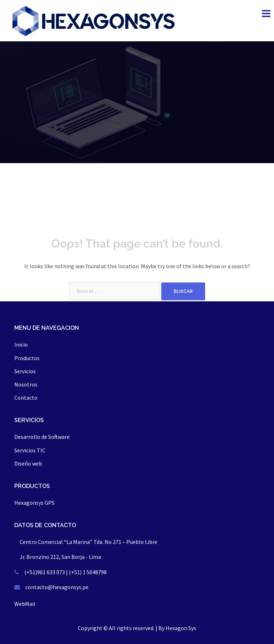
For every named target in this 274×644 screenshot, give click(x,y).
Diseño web (28, 463)
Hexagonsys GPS (34, 503)
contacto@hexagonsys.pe (57, 587)
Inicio (21, 344)
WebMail (25, 604)
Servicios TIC (30, 450)
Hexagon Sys (181, 628)
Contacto (26, 398)
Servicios (25, 371)
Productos (27, 358)
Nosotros (26, 384)
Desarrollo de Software (42, 437)
